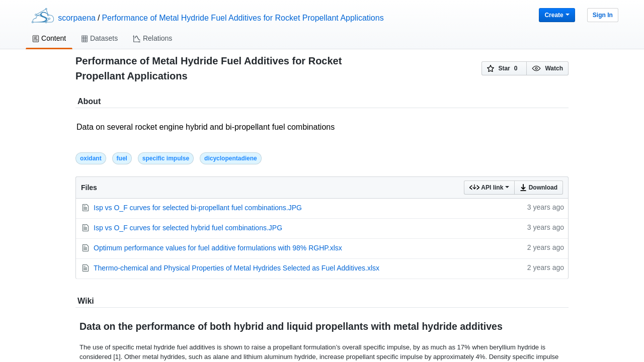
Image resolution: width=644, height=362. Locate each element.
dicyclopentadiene (231, 158)
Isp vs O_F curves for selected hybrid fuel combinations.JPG (188, 228)
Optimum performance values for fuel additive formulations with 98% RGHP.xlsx (218, 248)
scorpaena (77, 18)
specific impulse (166, 158)
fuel (122, 158)
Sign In (603, 15)
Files (89, 188)
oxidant (91, 158)
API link (489, 188)
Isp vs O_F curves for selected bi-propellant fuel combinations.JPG (198, 208)
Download (539, 188)
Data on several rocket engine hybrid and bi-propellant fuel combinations (322, 133)
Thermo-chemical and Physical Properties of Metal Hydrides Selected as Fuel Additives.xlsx (236, 268)
